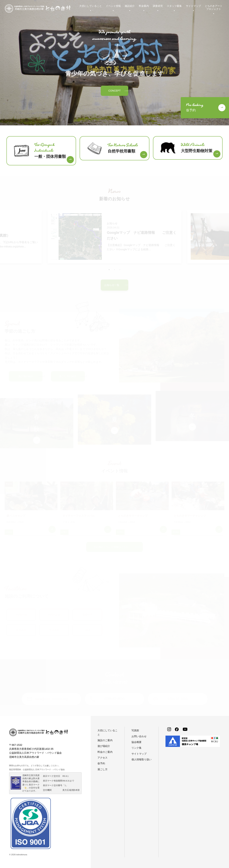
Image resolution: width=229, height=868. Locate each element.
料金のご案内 (105, 752)
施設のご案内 (105, 740)
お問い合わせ (139, 736)
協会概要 (137, 742)
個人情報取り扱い (142, 759)
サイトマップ (193, 6)
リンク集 (137, 748)
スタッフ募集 (174, 6)
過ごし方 (103, 769)
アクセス (103, 758)
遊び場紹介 (104, 746)
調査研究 (158, 6)
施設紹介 (130, 6)
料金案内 (144, 6)
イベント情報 (113, 6)
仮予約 (101, 763)
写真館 (135, 730)
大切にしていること (91, 6)
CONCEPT (114, 91)
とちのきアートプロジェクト (214, 7)
